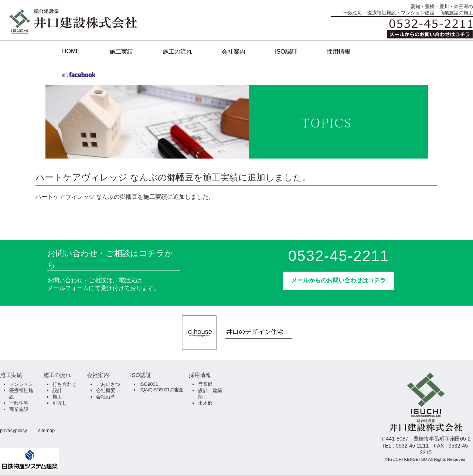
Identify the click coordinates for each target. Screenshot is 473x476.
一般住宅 (19, 403)
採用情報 (338, 52)
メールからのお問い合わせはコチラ (338, 280)
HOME (71, 51)
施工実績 (121, 52)
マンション (21, 384)
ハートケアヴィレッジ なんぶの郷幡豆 (86, 197)
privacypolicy (13, 430)
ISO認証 (286, 52)
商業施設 (19, 409)
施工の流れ (177, 52)
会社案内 (234, 52)
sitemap (46, 430)
